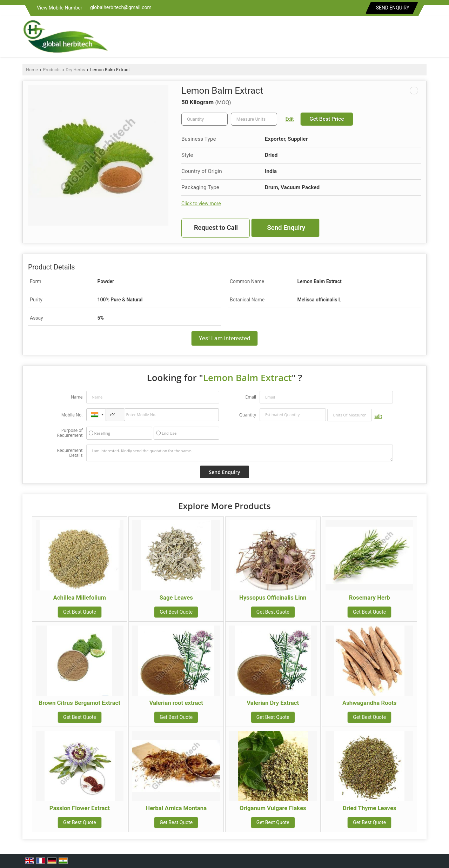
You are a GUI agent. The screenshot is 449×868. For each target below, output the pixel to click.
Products (52, 70)
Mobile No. (72, 415)
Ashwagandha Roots (370, 703)
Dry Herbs (75, 70)
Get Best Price (327, 119)
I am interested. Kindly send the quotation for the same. (240, 453)
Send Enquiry (393, 8)
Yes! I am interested (224, 338)
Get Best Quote (80, 612)
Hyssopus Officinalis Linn (273, 597)
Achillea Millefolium (80, 597)
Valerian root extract (176, 703)
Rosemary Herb (370, 597)
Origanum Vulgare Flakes (273, 808)
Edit (290, 119)
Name (77, 397)
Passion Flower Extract (80, 808)
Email (251, 397)
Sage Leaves (176, 597)
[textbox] (254, 119)
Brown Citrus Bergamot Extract (80, 703)
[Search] (422, 38)
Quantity (248, 415)
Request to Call (216, 228)
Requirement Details (70, 453)
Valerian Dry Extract (273, 703)
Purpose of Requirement (70, 433)
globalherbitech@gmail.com (121, 7)
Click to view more (201, 203)
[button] (60, 8)
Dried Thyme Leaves (370, 808)
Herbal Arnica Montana (176, 808)
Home (32, 70)
